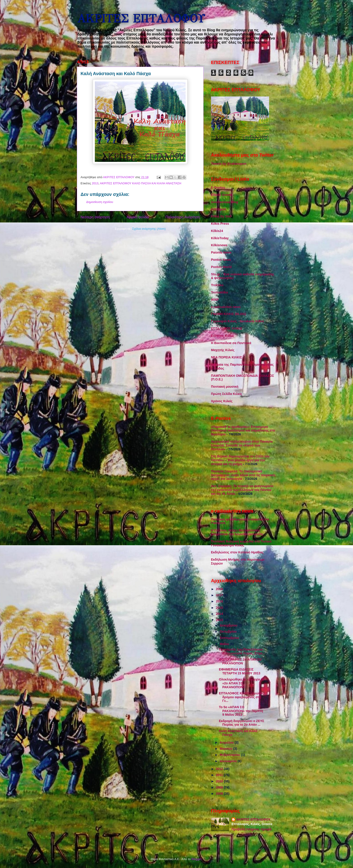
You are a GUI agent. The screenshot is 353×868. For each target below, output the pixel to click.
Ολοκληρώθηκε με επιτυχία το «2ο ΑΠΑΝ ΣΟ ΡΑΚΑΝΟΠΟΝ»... (242, 683)
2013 (95, 183)
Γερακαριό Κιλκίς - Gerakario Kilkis (237, 321)
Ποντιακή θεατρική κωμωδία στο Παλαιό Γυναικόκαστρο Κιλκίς (241, 543)
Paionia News (221, 252)
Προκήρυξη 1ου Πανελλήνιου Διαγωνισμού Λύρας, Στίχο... (242, 651)
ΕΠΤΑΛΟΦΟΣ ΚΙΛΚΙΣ (227, 328)
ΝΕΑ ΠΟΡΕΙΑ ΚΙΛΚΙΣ (227, 357)
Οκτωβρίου (228, 631)
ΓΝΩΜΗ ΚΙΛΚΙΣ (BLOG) (229, 314)
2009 (220, 787)
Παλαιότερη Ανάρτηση (183, 217)
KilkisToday (220, 238)
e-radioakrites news (226, 307)
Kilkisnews (219, 245)
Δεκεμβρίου (229, 625)
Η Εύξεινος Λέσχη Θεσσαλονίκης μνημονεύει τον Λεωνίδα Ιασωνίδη (237, 532)
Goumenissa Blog (224, 202)
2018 (220, 589)
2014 (220, 614)
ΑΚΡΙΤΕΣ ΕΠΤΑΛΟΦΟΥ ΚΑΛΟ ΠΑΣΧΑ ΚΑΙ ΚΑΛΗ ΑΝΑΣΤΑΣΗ (141, 183)
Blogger (196, 859)
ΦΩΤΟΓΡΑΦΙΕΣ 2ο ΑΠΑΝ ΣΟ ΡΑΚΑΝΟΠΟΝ (240, 661)
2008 (220, 794)
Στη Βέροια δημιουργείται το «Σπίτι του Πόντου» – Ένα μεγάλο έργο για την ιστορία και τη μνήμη (240, 460)
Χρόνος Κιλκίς (222, 401)
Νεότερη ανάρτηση (95, 217)
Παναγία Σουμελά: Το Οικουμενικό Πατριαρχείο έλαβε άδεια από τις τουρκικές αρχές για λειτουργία (243, 475)
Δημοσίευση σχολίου (100, 202)
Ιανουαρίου (229, 761)
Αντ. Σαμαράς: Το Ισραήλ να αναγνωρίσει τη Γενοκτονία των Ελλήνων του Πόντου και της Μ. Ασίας (242, 490)
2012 (220, 769)
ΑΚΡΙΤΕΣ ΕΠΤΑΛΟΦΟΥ (141, 19)
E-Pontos (218, 187)
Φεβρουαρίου (230, 755)
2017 (220, 595)
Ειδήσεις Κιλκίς (223, 336)
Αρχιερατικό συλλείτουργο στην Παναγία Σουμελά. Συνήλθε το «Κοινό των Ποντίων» (242, 445)
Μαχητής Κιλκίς (223, 350)
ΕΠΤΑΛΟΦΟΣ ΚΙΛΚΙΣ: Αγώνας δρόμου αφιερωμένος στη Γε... (241, 697)
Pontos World (221, 267)
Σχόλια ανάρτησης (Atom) (149, 229)
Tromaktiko (219, 292)
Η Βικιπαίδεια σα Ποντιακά (231, 343)
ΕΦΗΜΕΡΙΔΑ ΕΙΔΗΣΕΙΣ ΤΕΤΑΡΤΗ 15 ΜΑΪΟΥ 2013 (240, 671)
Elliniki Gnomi (222, 195)
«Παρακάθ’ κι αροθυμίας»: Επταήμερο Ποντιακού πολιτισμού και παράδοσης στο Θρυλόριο (243, 431)
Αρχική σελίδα (138, 217)
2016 (220, 601)
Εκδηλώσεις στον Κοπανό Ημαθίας (237, 552)
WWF (215, 300)
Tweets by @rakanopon (229, 164)
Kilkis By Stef (221, 216)
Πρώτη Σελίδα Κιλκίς (227, 394)
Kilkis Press (220, 224)
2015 (220, 608)
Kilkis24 (217, 231)
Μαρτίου (226, 749)
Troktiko (217, 285)
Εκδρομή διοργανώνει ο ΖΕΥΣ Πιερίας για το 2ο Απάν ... (241, 723)
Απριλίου (227, 742)
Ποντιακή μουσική (225, 387)
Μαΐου (225, 644)
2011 (220, 775)
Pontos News (221, 260)
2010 (220, 781)
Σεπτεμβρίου (230, 638)
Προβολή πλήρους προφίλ (252, 829)
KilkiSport (218, 209)
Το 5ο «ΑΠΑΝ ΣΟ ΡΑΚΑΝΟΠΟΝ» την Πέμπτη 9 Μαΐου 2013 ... (241, 711)
